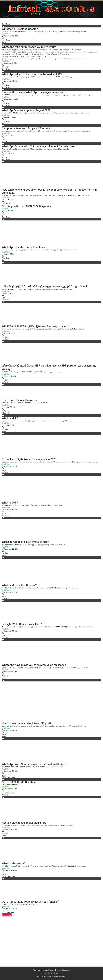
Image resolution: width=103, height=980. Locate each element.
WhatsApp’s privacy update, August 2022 (26, 110)
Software (5, 382)
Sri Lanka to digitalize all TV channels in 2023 (29, 459)
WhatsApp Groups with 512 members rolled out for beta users (39, 146)
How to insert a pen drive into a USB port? (27, 723)
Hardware (6, 300)
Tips (4, 123)
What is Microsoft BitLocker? (19, 585)
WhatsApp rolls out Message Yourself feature (29, 47)
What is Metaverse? (14, 864)
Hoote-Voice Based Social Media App (24, 823)
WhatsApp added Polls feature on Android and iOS (32, 74)
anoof (68, 970)
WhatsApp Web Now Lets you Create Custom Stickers (34, 764)
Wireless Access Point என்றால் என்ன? (25, 542)
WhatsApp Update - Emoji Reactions (23, 247)
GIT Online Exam (8, 777)
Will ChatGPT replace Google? (20, 29)
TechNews (6, 24)
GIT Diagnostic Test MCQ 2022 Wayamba (26, 206)
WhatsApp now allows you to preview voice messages (34, 665)
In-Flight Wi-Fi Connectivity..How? (22, 624)
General (5, 42)
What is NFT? (10, 418)
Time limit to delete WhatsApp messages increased (33, 92)
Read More (6, 34)
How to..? (5, 598)
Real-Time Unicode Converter (19, 400)
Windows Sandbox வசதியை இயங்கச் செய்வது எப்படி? (35, 326)
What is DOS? (10, 503)
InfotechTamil (48, 970)
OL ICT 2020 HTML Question (19, 782)
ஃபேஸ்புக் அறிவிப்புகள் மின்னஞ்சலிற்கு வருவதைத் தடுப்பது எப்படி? (45, 286)
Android (5, 141)
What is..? (5, 413)
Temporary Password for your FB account (27, 128)
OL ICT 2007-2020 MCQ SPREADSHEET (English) (31, 902)
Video (4, 215)
